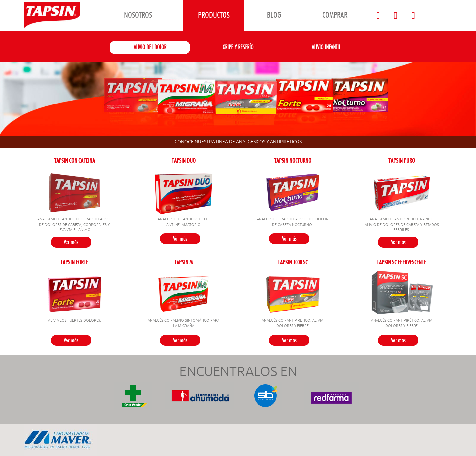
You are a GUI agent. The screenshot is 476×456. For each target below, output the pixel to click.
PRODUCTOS (214, 15)
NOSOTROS (138, 15)
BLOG (274, 15)
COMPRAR (335, 15)
